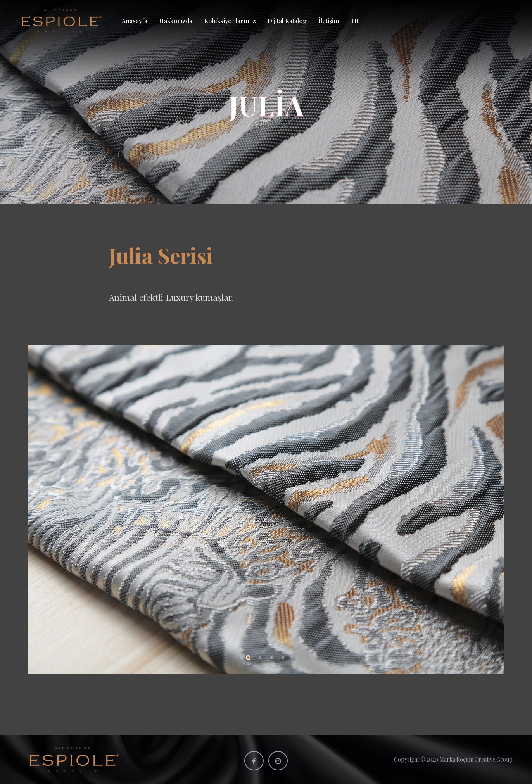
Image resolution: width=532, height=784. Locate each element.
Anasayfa (135, 21)
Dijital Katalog (287, 21)
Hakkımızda (176, 21)
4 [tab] (282, 656)
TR (354, 21)
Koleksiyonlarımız (230, 21)
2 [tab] (258, 656)
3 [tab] (270, 656)
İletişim (329, 21)
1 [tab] (247, 656)
